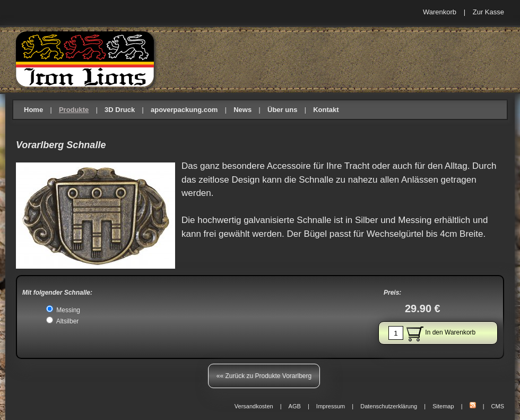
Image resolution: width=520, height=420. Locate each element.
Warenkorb (440, 12)
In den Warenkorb (432, 333)
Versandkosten (254, 406)
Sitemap (443, 406)
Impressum (331, 406)
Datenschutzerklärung (389, 406)
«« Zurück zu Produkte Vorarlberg (264, 376)
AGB (295, 406)
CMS (498, 406)
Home (33, 110)
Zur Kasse (488, 12)
